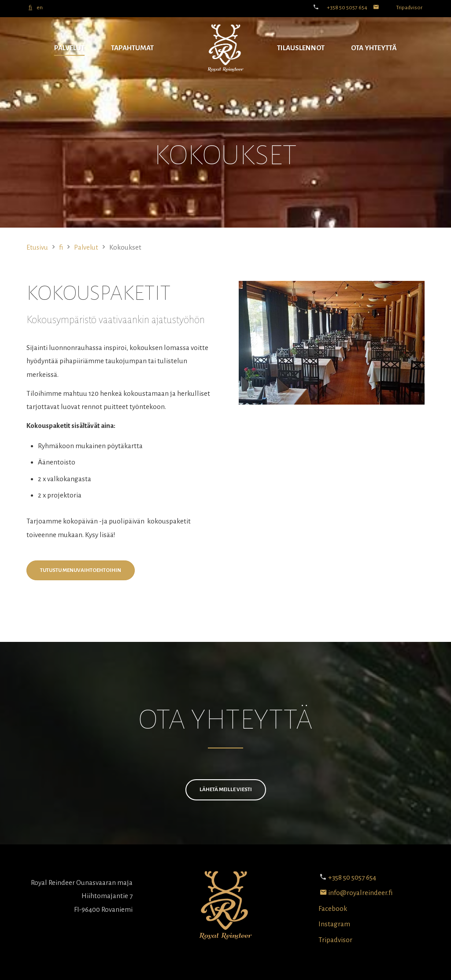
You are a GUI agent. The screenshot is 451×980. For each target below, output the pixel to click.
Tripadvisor (409, 7)
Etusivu (37, 247)
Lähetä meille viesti (226, 790)
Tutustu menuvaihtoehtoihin (81, 570)
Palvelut (69, 48)
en (40, 7)
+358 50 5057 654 (347, 7)
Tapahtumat (132, 48)
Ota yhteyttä (374, 48)
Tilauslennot (301, 48)
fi (30, 7)
